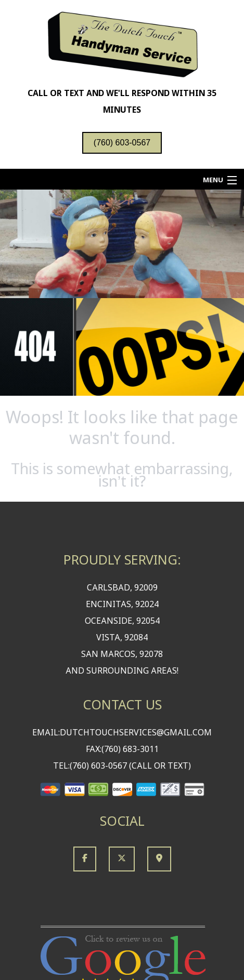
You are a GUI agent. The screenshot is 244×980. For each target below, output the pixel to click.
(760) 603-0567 (122, 143)
